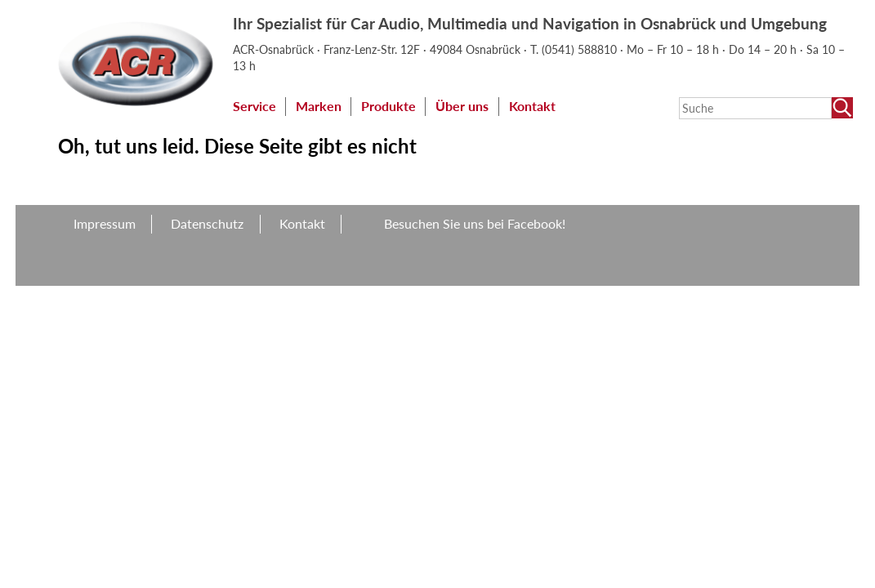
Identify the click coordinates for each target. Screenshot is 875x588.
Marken (319, 106)
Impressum (105, 223)
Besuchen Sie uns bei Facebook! (475, 223)
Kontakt (532, 106)
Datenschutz (207, 223)
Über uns (462, 106)
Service (254, 106)
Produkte (388, 106)
